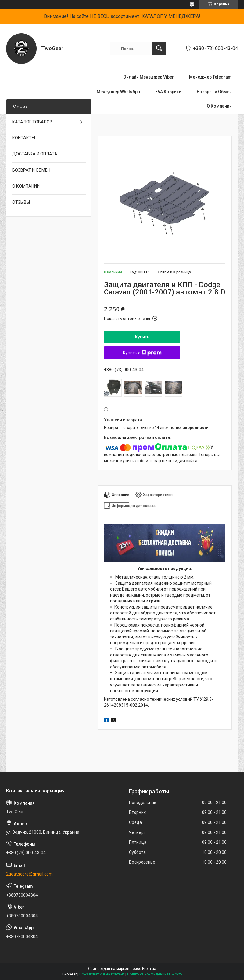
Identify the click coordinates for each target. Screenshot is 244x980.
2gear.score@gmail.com (29, 874)
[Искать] (159, 49)
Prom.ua (149, 969)
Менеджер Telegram (210, 77)
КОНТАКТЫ (24, 138)
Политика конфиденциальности (155, 974)
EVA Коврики (168, 92)
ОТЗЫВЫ (21, 202)
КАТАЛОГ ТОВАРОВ (32, 122)
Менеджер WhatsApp (118, 92)
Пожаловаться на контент (102, 974)
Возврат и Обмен (214, 92)
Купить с (142, 353)
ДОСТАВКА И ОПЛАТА (35, 154)
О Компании (219, 106)
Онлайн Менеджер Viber (149, 77)
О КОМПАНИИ (26, 186)
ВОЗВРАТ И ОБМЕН (31, 170)
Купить (142, 337)
